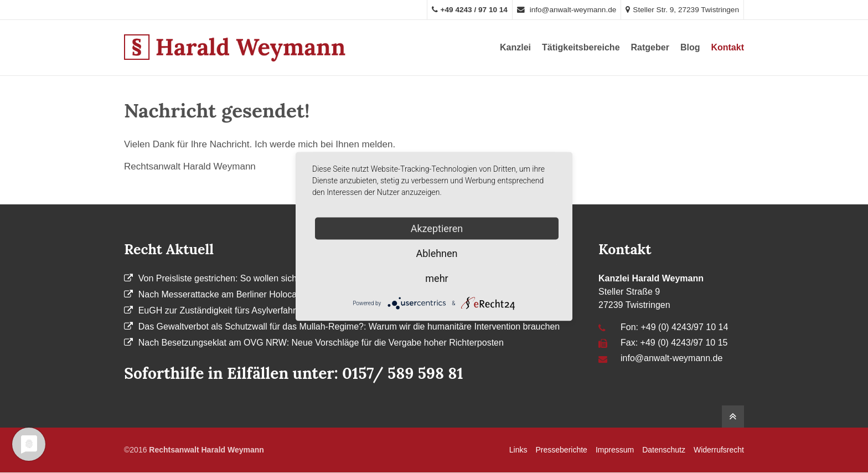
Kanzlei (515, 47)
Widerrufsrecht (719, 450)
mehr (436, 278)
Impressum (615, 450)
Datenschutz (664, 450)
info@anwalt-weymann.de (567, 10)
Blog (690, 47)
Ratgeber (650, 47)
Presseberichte (562, 450)
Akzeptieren (437, 228)
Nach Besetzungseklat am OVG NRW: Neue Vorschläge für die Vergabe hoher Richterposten (321, 343)
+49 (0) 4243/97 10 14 (684, 327)
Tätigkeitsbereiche (581, 47)
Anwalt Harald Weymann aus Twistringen (235, 48)
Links (518, 450)
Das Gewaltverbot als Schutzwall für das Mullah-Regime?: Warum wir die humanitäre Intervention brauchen (349, 327)
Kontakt (727, 47)
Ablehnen (436, 253)
